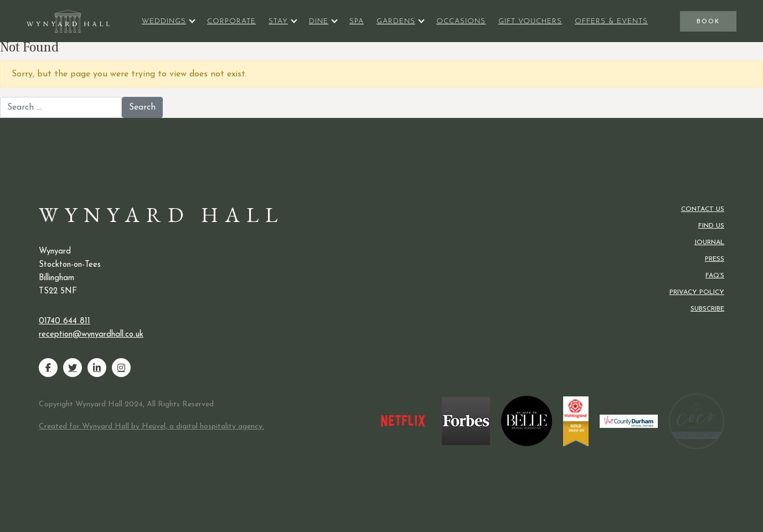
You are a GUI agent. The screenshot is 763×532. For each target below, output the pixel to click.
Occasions (461, 21)
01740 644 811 (65, 321)
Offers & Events (611, 21)
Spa (357, 21)
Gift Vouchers (530, 21)
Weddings (164, 21)
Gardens (396, 21)
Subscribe (707, 309)
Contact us (703, 209)
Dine (319, 21)
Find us (711, 226)
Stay (278, 21)
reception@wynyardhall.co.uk (91, 335)
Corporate (231, 21)
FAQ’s (715, 276)
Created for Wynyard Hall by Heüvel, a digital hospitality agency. (151, 427)
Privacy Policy (697, 292)
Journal (709, 242)
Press (715, 259)
